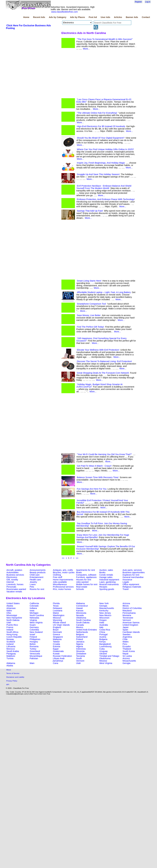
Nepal (125, 654)
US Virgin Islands (61, 625)
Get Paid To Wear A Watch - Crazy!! (94, 466)
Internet (10, 582)
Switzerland (82, 637)
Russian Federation (62, 656)
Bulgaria (103, 639)
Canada (80, 625)
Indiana (33, 608)
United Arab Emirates (86, 630)
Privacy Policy (12, 681)
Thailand (127, 649)
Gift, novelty (12, 580)
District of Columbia (132, 608)
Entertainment (36, 577)
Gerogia (126, 663)
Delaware (58, 608)
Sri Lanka (127, 656)
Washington (59, 615)
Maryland (127, 611)
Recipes (103, 587)
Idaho (9, 611)
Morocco (11, 649)
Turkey (33, 649)
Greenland (35, 651)
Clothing (57, 575)
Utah (9, 623)
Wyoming (57, 620)
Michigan (34, 613)
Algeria (80, 646)
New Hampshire (14, 618)
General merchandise (133, 577)
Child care (35, 575)
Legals (126, 582)
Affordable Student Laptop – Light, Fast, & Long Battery (104, 292)
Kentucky (104, 611)
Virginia (33, 620)
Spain (125, 630)
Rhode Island (59, 623)
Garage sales (106, 577)
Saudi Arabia (13, 651)
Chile (125, 639)
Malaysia (57, 639)
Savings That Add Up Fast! (90, 211)
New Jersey (105, 613)
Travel (126, 589)
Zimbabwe (81, 654)
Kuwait (56, 654)
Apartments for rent (85, 570)
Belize (33, 644)
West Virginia (36, 623)
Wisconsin (104, 618)
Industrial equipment (109, 580)
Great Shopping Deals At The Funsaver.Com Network (103, 373)
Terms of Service (13, 673)
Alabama (80, 603)
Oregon (103, 620)
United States (13, 603)
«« (63, 558)
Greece (56, 634)
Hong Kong (12, 634)
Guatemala (58, 651)
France (10, 627)
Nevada (80, 615)
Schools (80, 589)
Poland (80, 639)
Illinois (126, 606)
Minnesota (81, 613)
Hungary (34, 642)
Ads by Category (58, 17)
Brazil (56, 630)
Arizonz (126, 658)
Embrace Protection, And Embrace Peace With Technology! (106, 199)
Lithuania (11, 646)
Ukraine (103, 654)
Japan (126, 627)
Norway (10, 639)
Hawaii (79, 608)
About (9, 670)
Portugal (103, 634)
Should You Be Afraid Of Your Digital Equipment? (101, 138)
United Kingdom (130, 625)
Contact (146, 17)
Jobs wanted (82, 582)
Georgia (103, 606)
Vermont (127, 620)
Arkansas (11, 608)
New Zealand (36, 632)
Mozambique (36, 656)
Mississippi (12, 615)
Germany (34, 627)
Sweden (127, 634)
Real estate (82, 587)
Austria (103, 637)
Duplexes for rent (131, 575)
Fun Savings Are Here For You (92, 489)
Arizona (126, 603)
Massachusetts (107, 608)
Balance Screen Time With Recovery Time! (98, 477)
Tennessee (128, 618)
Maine (56, 613)
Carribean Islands (131, 632)
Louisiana (58, 611)
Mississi (103, 661)
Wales (126, 642)
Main (32, 663)
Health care (35, 580)
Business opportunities (134, 572)
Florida (56, 603)
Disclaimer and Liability (15, 677)
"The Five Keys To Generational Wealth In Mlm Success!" (105, 39)
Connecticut (82, 606)
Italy (101, 627)
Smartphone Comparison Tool (91, 304)
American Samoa (131, 623)
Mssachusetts (129, 661)
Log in (148, 2)
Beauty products (38, 572)
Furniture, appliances (86, 577)
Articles (118, 17)
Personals (11, 587)
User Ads (105, 17)
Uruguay (103, 651)
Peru (125, 644)
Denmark (57, 632)
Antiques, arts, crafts (63, 570)
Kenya (102, 642)
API (8, 684)
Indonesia (81, 649)
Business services (15, 575)
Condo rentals (106, 575)
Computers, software (86, 575)
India (102, 623)
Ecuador (127, 646)
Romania (34, 646)
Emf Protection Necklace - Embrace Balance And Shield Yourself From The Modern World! (104, 187)
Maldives (11, 656)
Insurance (127, 580)
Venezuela (35, 654)
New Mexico (105, 615)
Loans (33, 584)
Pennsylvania (129, 613)
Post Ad (93, 17)
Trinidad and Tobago (109, 656)
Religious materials (132, 587)
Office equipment (131, 584)
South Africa (12, 632)
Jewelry (33, 582)
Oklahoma (81, 618)
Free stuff (58, 577)
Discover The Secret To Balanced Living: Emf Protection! (104, 361)
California (34, 603)
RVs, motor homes (62, 589)
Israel (32, 634)
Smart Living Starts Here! (89, 281)
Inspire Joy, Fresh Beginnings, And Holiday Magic (101, 163)
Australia (104, 625)
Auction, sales (106, 570)
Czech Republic (14, 637)
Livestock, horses (15, 584)
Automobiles (13, 572)
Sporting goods (107, 589)
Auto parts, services (132, 570)
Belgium (80, 634)
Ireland (10, 630)
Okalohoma (105, 658)
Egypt (56, 649)
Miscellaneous (60, 584)
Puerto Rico (12, 625)
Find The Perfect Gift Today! (90, 327)
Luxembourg (105, 646)
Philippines (35, 639)
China (102, 632)
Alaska (10, 606)
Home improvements (63, 580)
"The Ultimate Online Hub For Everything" (97, 113)
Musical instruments (109, 584)
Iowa (32, 611)
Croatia (56, 644)
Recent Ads (39, 17)
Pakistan (34, 658)
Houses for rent (84, 580)
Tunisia (10, 658)
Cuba (102, 649)
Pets (32, 587)
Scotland (11, 642)
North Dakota (13, 620)
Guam (33, 625)
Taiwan (56, 642)
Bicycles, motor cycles (64, 572)
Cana (56, 663)
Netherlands (82, 632)
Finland (33, 637)
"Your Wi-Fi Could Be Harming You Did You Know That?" (104, 454)
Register (138, 2)
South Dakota (83, 623)
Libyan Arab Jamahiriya (58, 660)
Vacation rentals (14, 592)
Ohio (9, 613)
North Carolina (37, 615)
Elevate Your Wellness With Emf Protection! (98, 350)
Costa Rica (105, 630)
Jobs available (60, 582)
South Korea (129, 651)
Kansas (80, 611)
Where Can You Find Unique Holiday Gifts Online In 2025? (105, 149)
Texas (56, 606)
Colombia (34, 630)
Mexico (80, 627)
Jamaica (80, 642)
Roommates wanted (16, 589)
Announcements (38, 570)
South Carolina (83, 620)
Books (102, 572)
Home (26, 17)
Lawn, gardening (107, 582)
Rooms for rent (37, 589)
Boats (79, 572)
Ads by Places (78, 17)
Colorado (34, 606)
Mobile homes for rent (87, 584)
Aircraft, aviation (14, 570)
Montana (127, 615)
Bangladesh (105, 644)
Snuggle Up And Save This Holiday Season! (98, 174)
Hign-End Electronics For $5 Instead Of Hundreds (101, 126)
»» (77, 558)
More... (86, 49)
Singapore (58, 637)
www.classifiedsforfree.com (64, 12)
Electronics (12, 577)
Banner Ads (132, 17)
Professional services (63, 587)
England (57, 627)
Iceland (10, 644)
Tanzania (81, 656)
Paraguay (11, 654)
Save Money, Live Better (89, 315)
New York (104, 603)
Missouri (57, 618)
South (79, 658)
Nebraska (34, 618)
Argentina (127, 637)
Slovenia (80, 651)
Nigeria (80, 644)
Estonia (57, 646)
